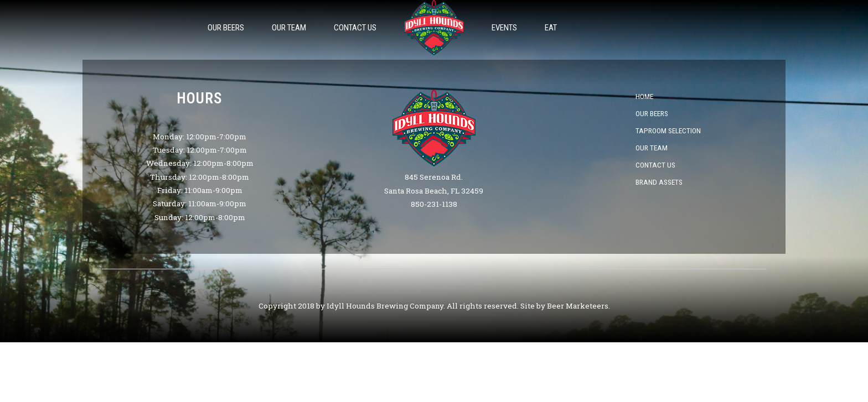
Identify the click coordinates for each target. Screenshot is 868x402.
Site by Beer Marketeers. (565, 306)
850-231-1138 (434, 204)
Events (504, 28)
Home (644, 96)
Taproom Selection (668, 130)
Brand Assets (659, 182)
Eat (551, 28)
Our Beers (226, 28)
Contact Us (355, 28)
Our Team (289, 28)
